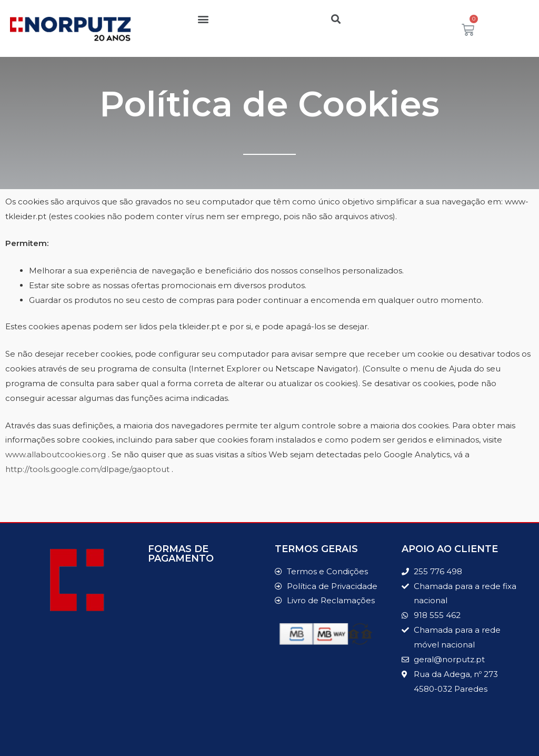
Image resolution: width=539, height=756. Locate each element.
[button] (203, 19)
